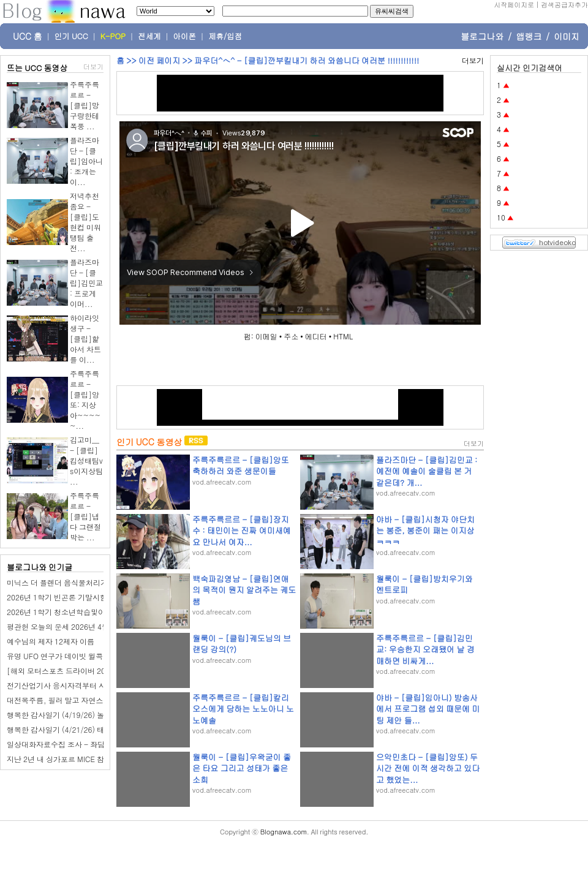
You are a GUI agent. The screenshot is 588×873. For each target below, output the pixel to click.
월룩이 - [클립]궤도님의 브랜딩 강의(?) (242, 644)
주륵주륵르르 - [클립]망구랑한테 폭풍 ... (85, 105)
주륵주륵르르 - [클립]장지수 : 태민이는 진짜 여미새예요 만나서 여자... (242, 530)
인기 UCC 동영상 (149, 442)
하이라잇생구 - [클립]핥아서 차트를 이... (85, 338)
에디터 (316, 336)
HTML (343, 336)
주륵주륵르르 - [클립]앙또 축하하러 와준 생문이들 (241, 465)
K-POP (113, 36)
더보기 (93, 66)
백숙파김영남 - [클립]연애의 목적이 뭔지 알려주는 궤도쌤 (244, 590)
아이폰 (185, 36)
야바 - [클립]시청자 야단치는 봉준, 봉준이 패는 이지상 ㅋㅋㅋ (425, 530)
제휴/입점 (225, 36)
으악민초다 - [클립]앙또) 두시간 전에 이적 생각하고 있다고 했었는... (428, 768)
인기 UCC (71, 36)
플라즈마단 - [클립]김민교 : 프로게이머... (86, 283)
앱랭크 (529, 36)
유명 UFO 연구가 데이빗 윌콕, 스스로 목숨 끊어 (85, 656)
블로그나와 (482, 36)
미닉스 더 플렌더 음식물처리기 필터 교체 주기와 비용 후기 (102, 582)
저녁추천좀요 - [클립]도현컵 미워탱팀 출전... (85, 222)
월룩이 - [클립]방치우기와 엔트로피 (424, 584)
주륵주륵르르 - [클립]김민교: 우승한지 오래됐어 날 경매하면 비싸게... (425, 649)
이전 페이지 (159, 60)
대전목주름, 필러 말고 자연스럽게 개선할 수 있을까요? (97, 700)
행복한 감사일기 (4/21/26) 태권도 (63, 729)
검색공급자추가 (564, 5)
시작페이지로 (514, 5)
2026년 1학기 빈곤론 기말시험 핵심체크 (73, 597)
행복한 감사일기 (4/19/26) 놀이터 (63, 715)
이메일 (266, 336)
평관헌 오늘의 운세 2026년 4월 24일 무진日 (79, 626)
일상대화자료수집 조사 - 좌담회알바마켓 (74, 744)
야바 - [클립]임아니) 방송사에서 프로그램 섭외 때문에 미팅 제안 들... (428, 709)
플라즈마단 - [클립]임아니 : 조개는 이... (86, 161)
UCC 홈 (28, 36)
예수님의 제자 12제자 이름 (51, 641)
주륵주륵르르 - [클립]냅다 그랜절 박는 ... (85, 516)
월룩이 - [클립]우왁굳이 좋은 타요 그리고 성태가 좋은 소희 (242, 768)
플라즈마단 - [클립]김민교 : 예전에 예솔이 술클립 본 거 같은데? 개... (427, 471)
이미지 (567, 36)
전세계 (149, 36)
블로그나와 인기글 (40, 567)
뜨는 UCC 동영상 (37, 68)
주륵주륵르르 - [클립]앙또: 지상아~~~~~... (85, 399)
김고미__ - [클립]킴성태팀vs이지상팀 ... (86, 460)
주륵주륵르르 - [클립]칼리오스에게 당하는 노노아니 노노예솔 (243, 709)
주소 (291, 336)
